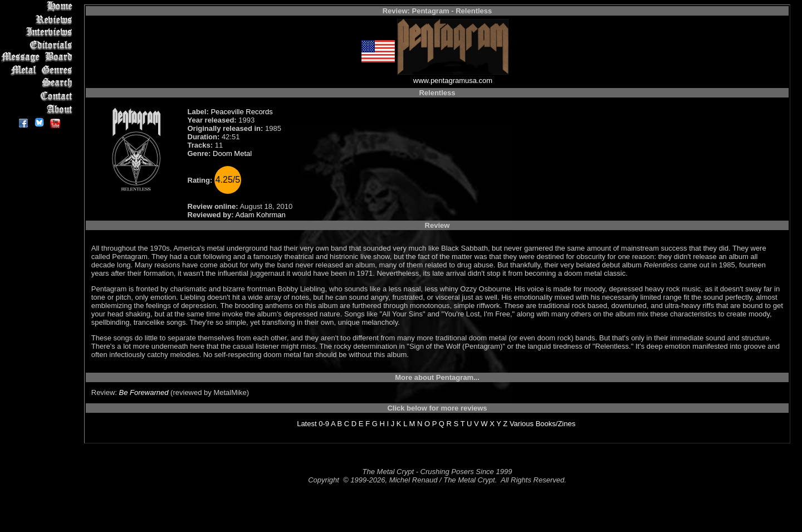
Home (39, 6)
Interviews (39, 32)
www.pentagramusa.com (453, 80)
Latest (307, 424)
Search (39, 83)
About (39, 109)
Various (522, 424)
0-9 (324, 424)
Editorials (39, 45)
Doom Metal (232, 153)
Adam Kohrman (261, 215)
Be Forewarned (144, 392)
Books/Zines (556, 424)
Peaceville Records (241, 112)
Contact (39, 96)
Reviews (39, 19)
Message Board (39, 58)
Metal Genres (39, 70)
